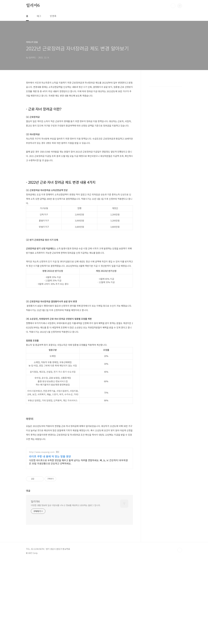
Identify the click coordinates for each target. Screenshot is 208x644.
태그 (39, 16)
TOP (180, 634)
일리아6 (33, 6)
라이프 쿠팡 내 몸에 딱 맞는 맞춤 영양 (50, 500)
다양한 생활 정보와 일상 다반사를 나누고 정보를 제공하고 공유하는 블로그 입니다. (66, 589)
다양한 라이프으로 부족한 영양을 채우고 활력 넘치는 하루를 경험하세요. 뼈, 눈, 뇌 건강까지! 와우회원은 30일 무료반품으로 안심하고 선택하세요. (78, 505)
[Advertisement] (79, 436)
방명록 (53, 16)
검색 (173, 6)
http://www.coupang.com (42, 496)
